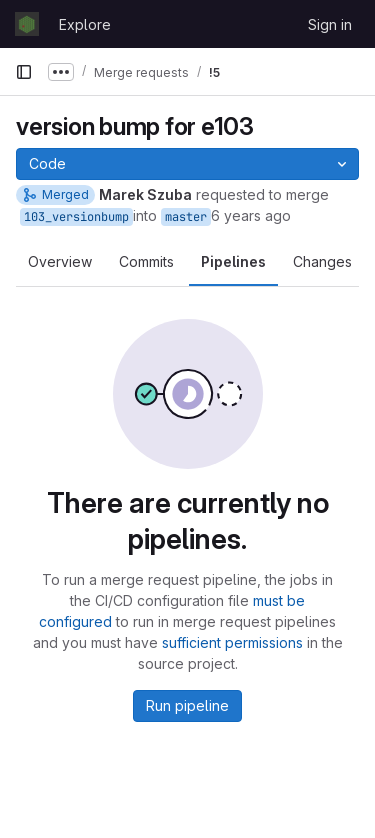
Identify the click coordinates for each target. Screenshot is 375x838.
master (186, 217)
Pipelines (233, 261)
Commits (146, 261)
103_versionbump (76, 217)
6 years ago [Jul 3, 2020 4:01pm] (251, 215)
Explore (85, 24)
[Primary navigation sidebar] (24, 72)
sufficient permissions (232, 642)
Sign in (330, 24)
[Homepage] (27, 24)
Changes (322, 261)
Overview (60, 261)
